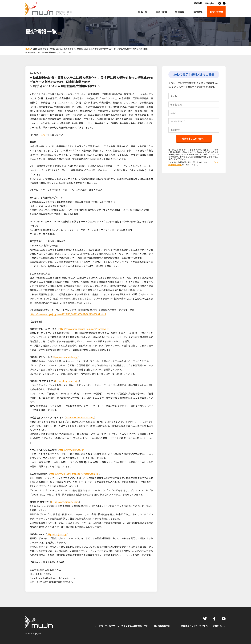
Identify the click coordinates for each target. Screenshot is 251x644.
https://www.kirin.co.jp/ (71, 450)
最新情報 (198, 3)
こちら (44, 135)
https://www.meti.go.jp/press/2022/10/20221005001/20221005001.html (68, 314)
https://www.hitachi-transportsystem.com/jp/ (75, 474)
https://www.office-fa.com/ (80, 417)
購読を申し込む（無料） (194, 141)
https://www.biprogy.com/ (65, 502)
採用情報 (198, 12)
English (211, 3)
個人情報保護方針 (162, 626)
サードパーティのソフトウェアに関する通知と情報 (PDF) (121, 626)
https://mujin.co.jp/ (57, 534)
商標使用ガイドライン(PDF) (194, 626)
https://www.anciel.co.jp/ (65, 357)
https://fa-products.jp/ (67, 381)
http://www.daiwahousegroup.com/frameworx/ (84, 329)
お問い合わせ (219, 626)
